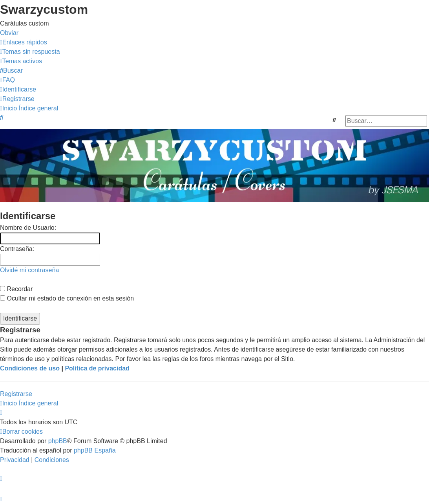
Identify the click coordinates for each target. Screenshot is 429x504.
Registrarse (16, 394)
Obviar (9, 33)
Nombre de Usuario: (28, 228)
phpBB (58, 441)
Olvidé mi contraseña (29, 270)
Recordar (16, 289)
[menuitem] (30, 52)
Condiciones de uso (30, 368)
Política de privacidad (97, 368)
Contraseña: (17, 249)
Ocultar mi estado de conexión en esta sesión (67, 298)
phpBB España (95, 450)
